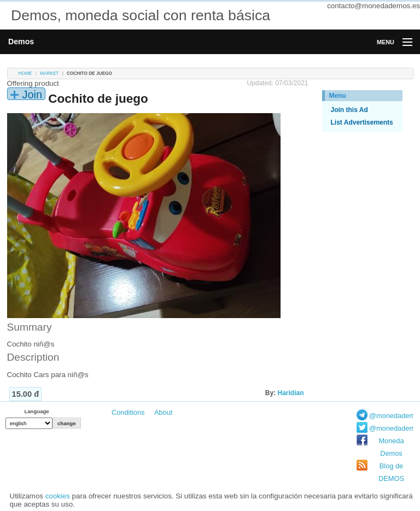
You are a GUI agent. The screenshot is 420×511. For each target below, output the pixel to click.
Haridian (290, 393)
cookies (58, 496)
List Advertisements (362, 122)
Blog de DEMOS (391, 472)
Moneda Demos (391, 447)
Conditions (128, 412)
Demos (21, 42)
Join (33, 95)
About (163, 412)
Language (36, 411)
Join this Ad (349, 110)
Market (49, 74)
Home (25, 74)
